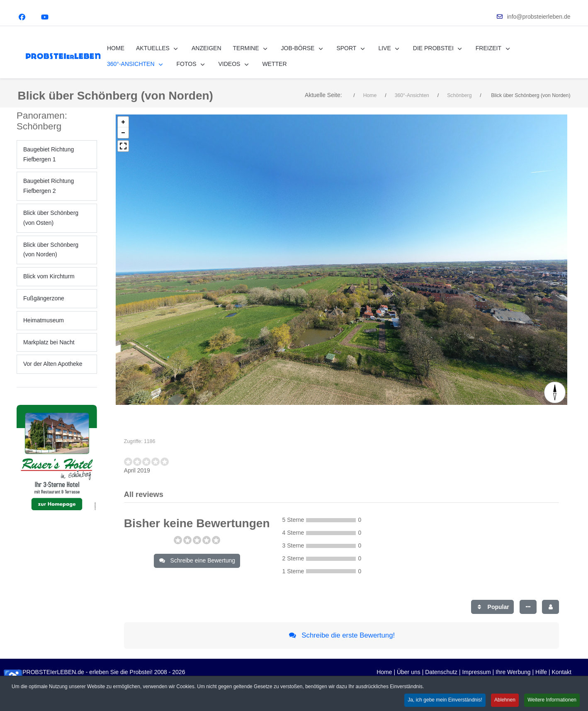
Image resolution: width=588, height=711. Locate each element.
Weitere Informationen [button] (552, 700)
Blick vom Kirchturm (49, 285)
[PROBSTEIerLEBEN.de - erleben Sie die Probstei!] (63, 56)
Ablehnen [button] (505, 700)
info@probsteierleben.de (539, 17)
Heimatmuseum (44, 329)
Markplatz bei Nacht (49, 351)
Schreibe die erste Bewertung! (341, 644)
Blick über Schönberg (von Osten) (51, 227)
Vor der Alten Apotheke (53, 373)
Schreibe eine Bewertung (197, 570)
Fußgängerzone (44, 307)
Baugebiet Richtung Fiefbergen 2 (49, 195)
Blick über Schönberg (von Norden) (51, 258)
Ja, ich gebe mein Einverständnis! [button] (445, 700)
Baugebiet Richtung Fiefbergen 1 (49, 163)
